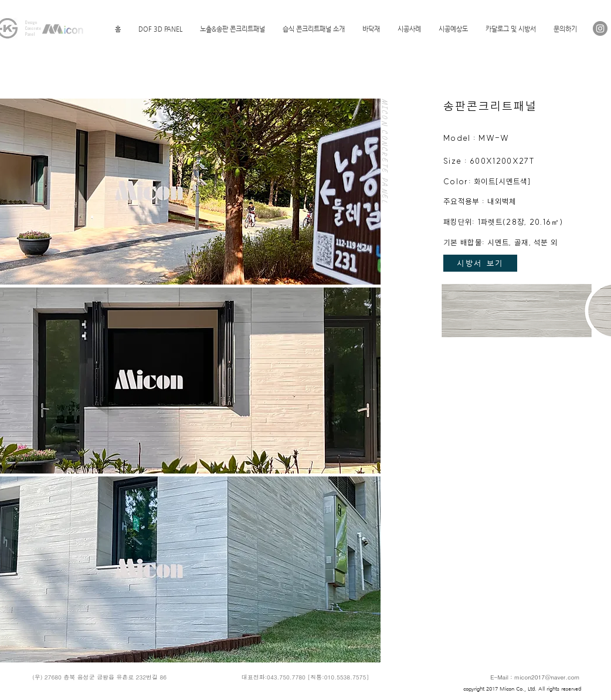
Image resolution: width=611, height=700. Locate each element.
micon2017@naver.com (547, 677)
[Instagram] (600, 28)
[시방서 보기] (480, 263)
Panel (30, 34)
